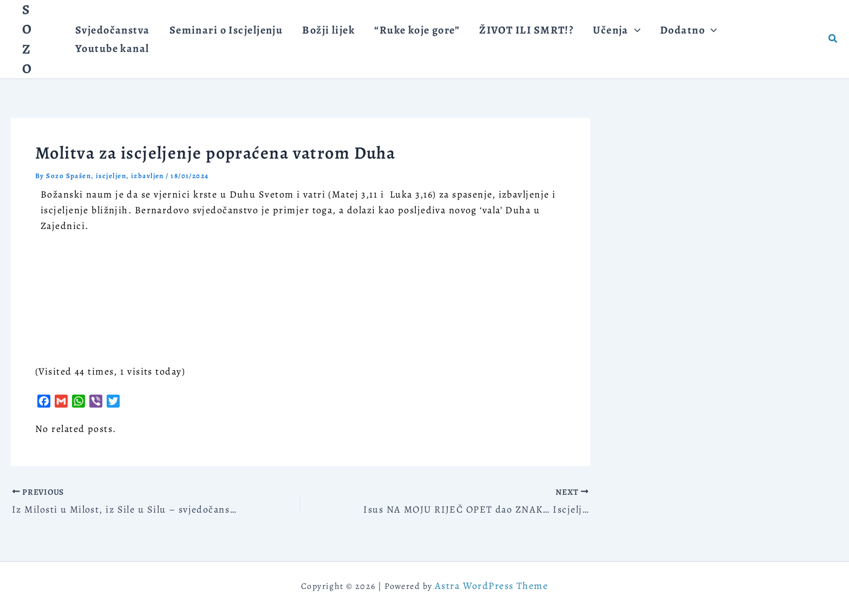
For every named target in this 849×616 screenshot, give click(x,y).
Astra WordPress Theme (491, 586)
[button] (589, 39)
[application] (606, 39)
